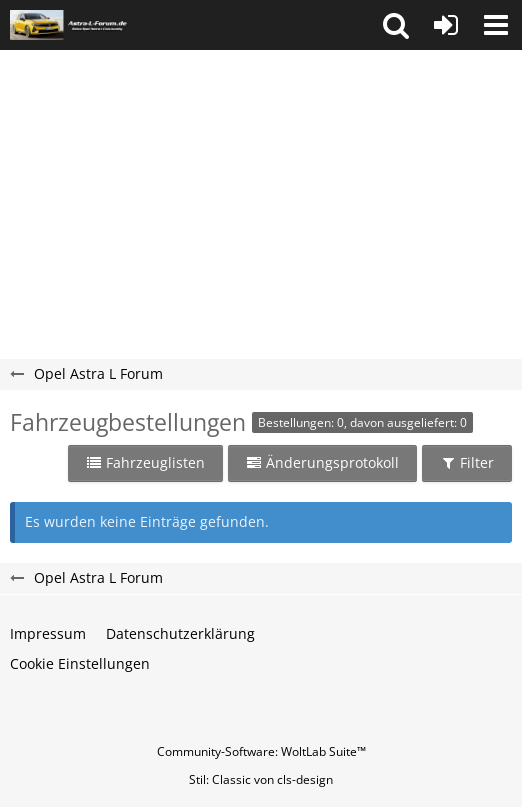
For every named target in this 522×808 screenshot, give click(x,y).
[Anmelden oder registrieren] (446, 25)
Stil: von (261, 779)
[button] (396, 25)
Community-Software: (261, 751)
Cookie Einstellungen (80, 663)
